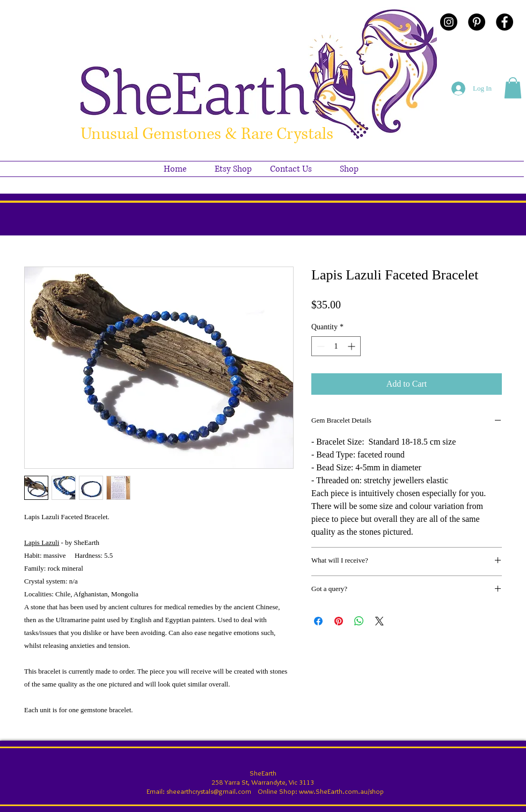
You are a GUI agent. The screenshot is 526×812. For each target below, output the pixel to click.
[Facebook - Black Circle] (505, 22)
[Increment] (352, 346)
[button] (513, 88)
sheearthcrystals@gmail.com (209, 791)
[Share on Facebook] (318, 621)
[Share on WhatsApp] (359, 621)
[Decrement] (320, 346)
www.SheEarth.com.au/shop (341, 791)
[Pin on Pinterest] (339, 621)
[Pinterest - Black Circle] (477, 22)
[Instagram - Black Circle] (449, 22)
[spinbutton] (336, 346)
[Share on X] (379, 621)
